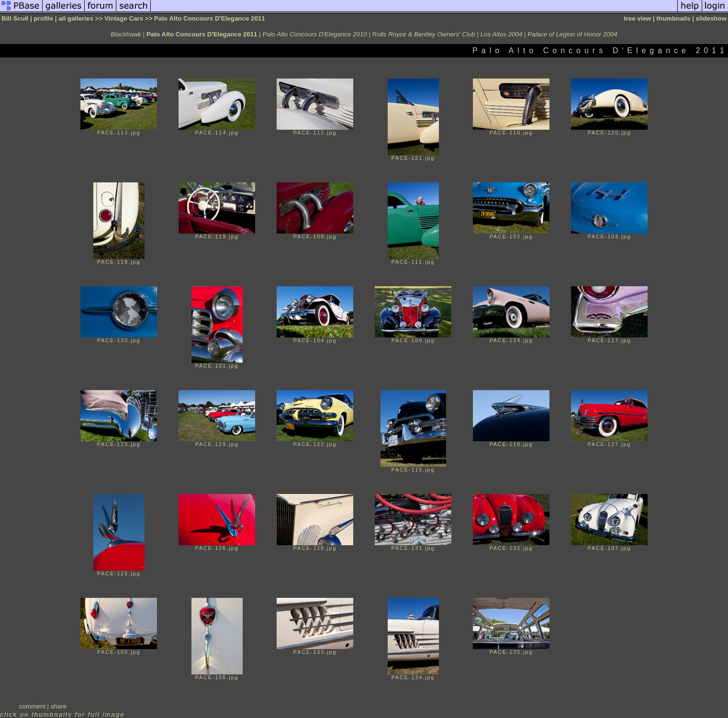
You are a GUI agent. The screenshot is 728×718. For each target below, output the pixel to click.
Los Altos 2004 (502, 34)
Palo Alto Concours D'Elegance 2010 (314, 34)
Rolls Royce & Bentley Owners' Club (424, 34)
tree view (637, 18)
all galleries (76, 18)
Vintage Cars (124, 18)
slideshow (711, 18)
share (59, 706)
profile (43, 18)
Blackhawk (126, 34)
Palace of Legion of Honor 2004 (572, 34)
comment (32, 706)
